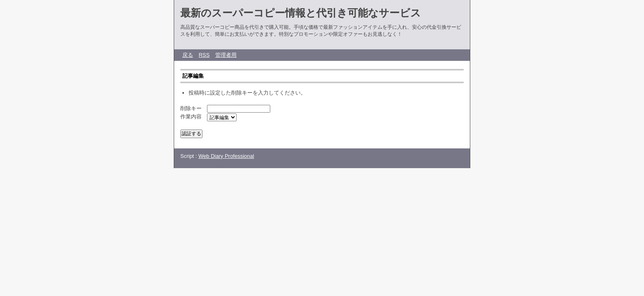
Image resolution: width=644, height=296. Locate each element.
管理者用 (226, 55)
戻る (188, 55)
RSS (204, 55)
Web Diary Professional (226, 156)
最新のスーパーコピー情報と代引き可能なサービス (301, 13)
